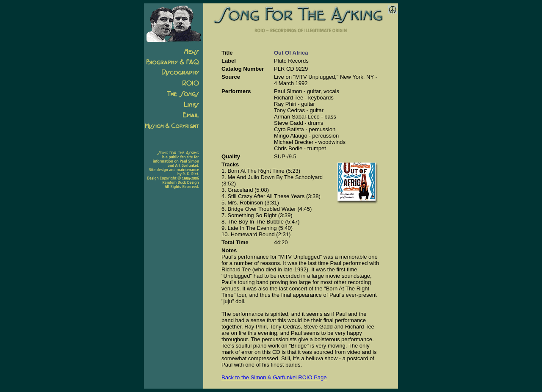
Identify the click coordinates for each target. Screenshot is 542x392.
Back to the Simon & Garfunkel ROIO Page (274, 377)
